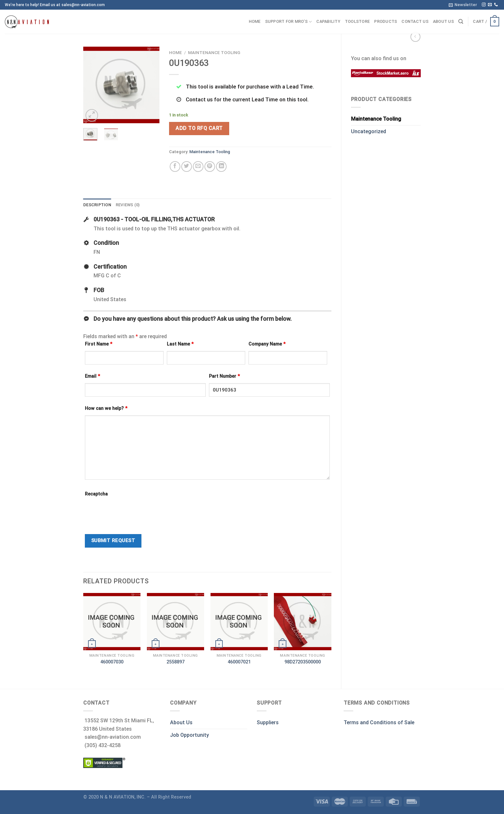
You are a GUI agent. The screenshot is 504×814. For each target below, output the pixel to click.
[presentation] (134, 513)
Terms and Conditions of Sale (379, 722)
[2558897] (175, 622)
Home (255, 21)
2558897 (175, 662)
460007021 (239, 662)
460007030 (112, 662)
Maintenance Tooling (376, 119)
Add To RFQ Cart (199, 128)
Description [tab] (97, 205)
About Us (181, 722)
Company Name (267, 344)
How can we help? (106, 408)
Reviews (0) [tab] (128, 205)
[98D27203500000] (302, 622)
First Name (99, 344)
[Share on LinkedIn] (221, 166)
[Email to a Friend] (198, 166)
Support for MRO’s (289, 22)
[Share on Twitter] (187, 166)
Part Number (224, 376)
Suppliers (268, 722)
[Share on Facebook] (175, 166)
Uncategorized (369, 131)
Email (92, 376)
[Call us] (496, 5)
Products (386, 21)
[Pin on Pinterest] (210, 166)
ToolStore (357, 21)
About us (443, 21)
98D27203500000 (303, 662)
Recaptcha (96, 494)
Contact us (415, 21)
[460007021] (239, 622)
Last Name (180, 344)
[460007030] (112, 622)
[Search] (461, 22)
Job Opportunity (189, 735)
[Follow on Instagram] (484, 5)
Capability (328, 21)
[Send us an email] (490, 5)
